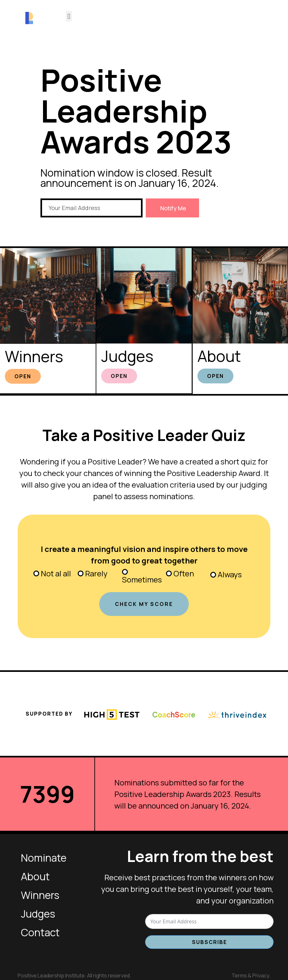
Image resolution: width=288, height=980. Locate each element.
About (219, 356)
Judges (127, 356)
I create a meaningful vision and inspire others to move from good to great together (144, 554)
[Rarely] (81, 572)
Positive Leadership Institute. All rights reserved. (74, 974)
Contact (40, 931)
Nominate (44, 857)
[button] (69, 16)
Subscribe (209, 941)
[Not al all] (36, 572)
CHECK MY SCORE (144, 603)
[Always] (213, 574)
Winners (34, 356)
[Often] (169, 572)
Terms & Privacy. (251, 974)
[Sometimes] (125, 571)
